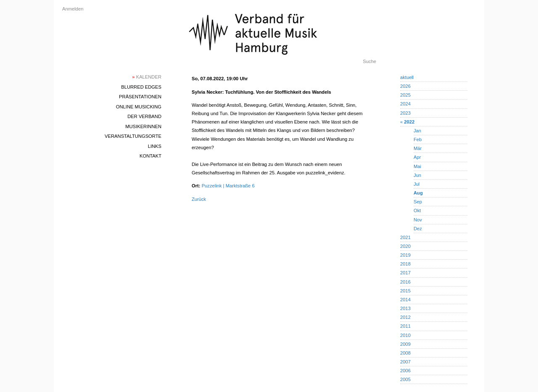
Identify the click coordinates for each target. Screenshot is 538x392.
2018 (405, 264)
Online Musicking (139, 107)
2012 (405, 317)
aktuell (407, 77)
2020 (405, 246)
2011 (405, 326)
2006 (405, 371)
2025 (405, 95)
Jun (417, 175)
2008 (405, 353)
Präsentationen (140, 97)
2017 (405, 273)
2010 (405, 335)
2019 (405, 255)
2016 (405, 282)
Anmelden (73, 9)
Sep (418, 202)
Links (155, 146)
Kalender (147, 77)
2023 (405, 113)
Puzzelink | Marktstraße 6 (228, 186)
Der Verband (144, 116)
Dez (418, 229)
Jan (417, 131)
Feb (418, 139)
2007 (405, 362)
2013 (405, 308)
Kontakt (150, 156)
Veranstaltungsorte (133, 136)
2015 (405, 291)
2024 (405, 104)
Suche (369, 61)
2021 (405, 237)
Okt (417, 210)
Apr (417, 157)
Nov (418, 220)
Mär (418, 148)
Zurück (199, 199)
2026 (405, 86)
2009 (405, 344)
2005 (405, 379)
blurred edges (141, 87)
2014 (405, 300)
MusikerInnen (143, 126)
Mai (417, 166)
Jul (417, 184)
